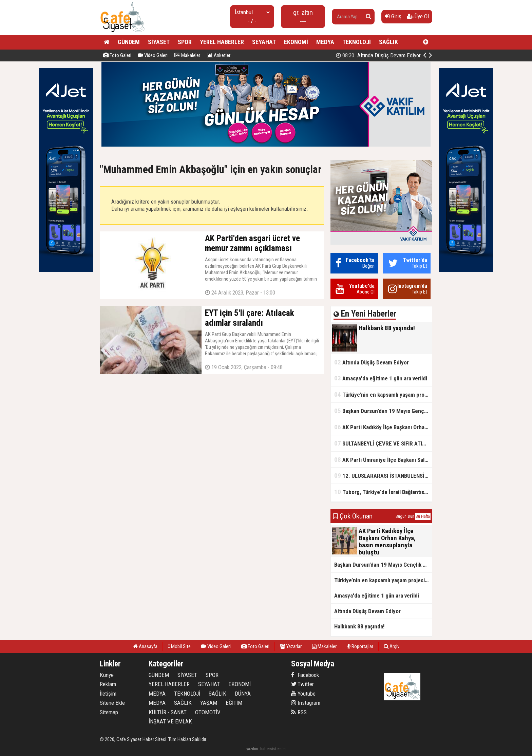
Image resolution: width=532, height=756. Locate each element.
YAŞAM (209, 703)
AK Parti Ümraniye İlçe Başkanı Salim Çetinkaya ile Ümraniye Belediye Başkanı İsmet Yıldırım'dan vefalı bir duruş (383, 460)
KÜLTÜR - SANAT (168, 712)
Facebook (305, 675)
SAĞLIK (388, 42)
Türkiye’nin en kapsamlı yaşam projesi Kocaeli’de (383, 394)
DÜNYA (243, 694)
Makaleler (187, 55)
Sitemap (109, 712)
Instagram (306, 703)
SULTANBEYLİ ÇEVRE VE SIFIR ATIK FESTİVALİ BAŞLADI (383, 443)
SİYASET (159, 42)
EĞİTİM (234, 703)
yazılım (252, 749)
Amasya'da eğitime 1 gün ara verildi (381, 378)
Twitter (302, 684)
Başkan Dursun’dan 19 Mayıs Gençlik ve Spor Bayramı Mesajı (383, 411)
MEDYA (325, 42)
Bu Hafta (423, 516)
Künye (107, 675)
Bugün (401, 516)
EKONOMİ (296, 42)
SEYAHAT (264, 42)
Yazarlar (291, 646)
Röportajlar (360, 646)
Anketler (219, 55)
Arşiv (392, 646)
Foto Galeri (117, 55)
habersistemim (273, 749)
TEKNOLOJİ (357, 42)
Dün (411, 516)
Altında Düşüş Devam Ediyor (372, 362)
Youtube (303, 694)
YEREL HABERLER (222, 42)
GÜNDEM (129, 42)
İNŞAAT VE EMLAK (170, 721)
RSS (299, 712)
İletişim (108, 694)
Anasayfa (145, 646)
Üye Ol (418, 16)
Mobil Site (179, 646)
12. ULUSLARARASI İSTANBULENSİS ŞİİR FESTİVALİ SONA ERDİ (383, 476)
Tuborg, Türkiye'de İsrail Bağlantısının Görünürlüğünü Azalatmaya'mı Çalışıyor (383, 492)
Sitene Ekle (112, 703)
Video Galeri (153, 55)
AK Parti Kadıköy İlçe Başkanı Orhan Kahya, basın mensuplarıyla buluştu (383, 427)
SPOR (185, 42)
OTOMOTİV (208, 712)
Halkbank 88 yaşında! (386, 55)
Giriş (393, 16)
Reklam (108, 684)
